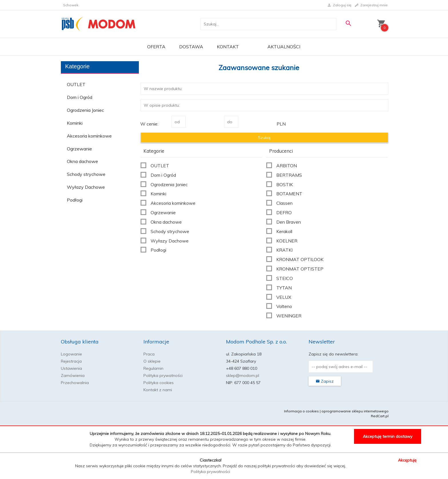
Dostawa (191, 47)
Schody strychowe (86, 174)
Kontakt (228, 47)
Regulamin (153, 368)
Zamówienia (73, 375)
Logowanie (71, 354)
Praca (149, 354)
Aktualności (284, 47)
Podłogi (75, 200)
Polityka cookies (159, 383)
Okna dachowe (82, 161)
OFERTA (156, 47)
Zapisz (325, 381)
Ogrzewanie (79, 149)
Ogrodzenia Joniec (85, 110)
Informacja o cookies (301, 411)
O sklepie (152, 361)
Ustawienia (71, 368)
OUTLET (76, 84)
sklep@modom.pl (243, 375)
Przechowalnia (75, 383)
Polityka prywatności (163, 375)
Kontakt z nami (158, 390)
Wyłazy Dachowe (86, 187)
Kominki (75, 123)
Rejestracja (71, 361)
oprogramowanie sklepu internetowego (355, 411)
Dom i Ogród (80, 97)
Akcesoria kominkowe (89, 136)
